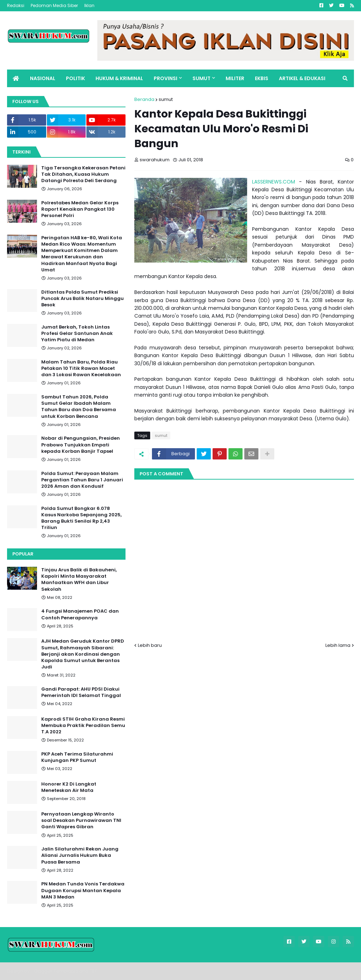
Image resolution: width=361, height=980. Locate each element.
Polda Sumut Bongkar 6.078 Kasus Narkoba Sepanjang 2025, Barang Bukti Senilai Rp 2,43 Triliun (81, 518)
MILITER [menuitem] (235, 78)
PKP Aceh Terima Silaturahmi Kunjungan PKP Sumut (77, 757)
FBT (93, 971)
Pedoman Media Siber (54, 5)
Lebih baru (150, 645)
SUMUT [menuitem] (201, 78)
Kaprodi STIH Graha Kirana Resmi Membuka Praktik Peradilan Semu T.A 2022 (83, 726)
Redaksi (16, 5)
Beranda (144, 99)
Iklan (89, 5)
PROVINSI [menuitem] (166, 78)
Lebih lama (338, 645)
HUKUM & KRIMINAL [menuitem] (119, 78)
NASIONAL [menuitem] (43, 78)
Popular (23, 554)
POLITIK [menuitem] (75, 78)
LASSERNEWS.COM (274, 182)
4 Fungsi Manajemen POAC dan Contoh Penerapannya (80, 614)
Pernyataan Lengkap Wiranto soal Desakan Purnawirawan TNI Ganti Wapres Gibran (81, 820)
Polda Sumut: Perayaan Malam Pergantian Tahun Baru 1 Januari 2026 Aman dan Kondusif (82, 480)
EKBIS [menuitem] (262, 78)
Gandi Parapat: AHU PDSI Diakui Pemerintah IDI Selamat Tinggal (81, 692)
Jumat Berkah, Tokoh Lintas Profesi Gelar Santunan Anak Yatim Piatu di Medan (77, 333)
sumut (166, 99)
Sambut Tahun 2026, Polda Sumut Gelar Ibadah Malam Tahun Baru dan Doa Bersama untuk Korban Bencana (79, 407)
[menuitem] (16, 78)
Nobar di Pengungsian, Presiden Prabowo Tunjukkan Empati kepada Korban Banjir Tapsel (81, 445)
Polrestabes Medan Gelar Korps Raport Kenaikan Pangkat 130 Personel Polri (80, 209)
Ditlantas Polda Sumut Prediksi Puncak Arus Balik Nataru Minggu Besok (82, 299)
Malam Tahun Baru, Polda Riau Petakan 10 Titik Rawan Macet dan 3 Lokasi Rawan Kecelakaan (81, 368)
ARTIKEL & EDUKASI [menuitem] (302, 78)
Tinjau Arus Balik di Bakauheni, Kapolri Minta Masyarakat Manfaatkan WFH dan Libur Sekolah (79, 580)
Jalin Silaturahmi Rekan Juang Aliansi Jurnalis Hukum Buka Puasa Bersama (80, 855)
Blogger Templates (56, 971)
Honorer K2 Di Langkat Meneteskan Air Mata (69, 787)
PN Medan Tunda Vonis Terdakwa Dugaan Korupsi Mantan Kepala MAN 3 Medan (83, 890)
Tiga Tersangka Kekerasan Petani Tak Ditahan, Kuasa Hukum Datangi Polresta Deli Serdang (83, 174)
